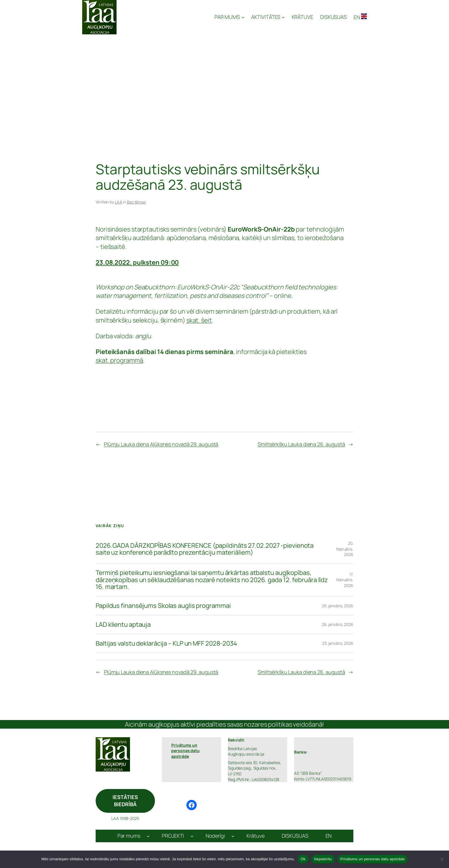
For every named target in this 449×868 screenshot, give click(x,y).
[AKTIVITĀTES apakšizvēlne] (268, 17)
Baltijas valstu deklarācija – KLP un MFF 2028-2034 (166, 643)
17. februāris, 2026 (345, 580)
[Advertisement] (224, 81)
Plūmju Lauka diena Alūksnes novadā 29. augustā (161, 444)
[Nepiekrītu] (442, 859)
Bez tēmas (136, 202)
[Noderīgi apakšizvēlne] (233, 836)
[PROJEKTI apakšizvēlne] (192, 836)
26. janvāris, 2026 (338, 606)
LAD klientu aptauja (123, 625)
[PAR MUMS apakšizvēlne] (230, 17)
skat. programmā (119, 360)
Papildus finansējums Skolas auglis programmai (163, 606)
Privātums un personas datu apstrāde (373, 859)
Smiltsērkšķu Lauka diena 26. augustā (301, 444)
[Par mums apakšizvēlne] (148, 836)
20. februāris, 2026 (345, 549)
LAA (119, 202)
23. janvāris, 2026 (338, 643)
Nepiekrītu (323, 859)
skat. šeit (199, 320)
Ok (303, 859)
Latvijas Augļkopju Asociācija (166, 17)
